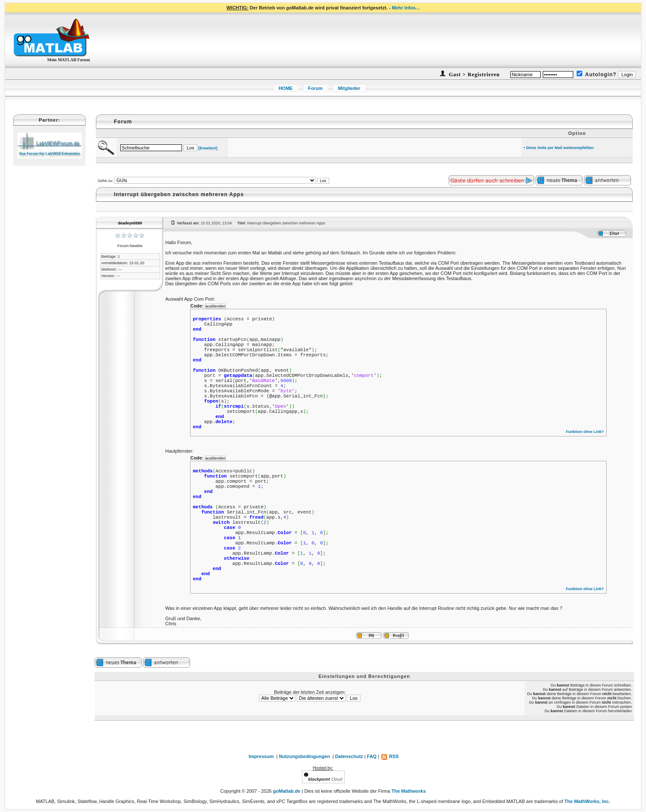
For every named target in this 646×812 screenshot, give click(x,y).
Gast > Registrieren (474, 75)
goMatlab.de (287, 791)
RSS (390, 756)
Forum (316, 88)
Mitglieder (349, 88)
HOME (286, 88)
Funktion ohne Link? (585, 432)
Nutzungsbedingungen (304, 756)
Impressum (261, 756)
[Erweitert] (208, 148)
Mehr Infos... (406, 8)
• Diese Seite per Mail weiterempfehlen (559, 148)
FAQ (372, 756)
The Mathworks (408, 791)
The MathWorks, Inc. (587, 801)
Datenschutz (349, 756)
